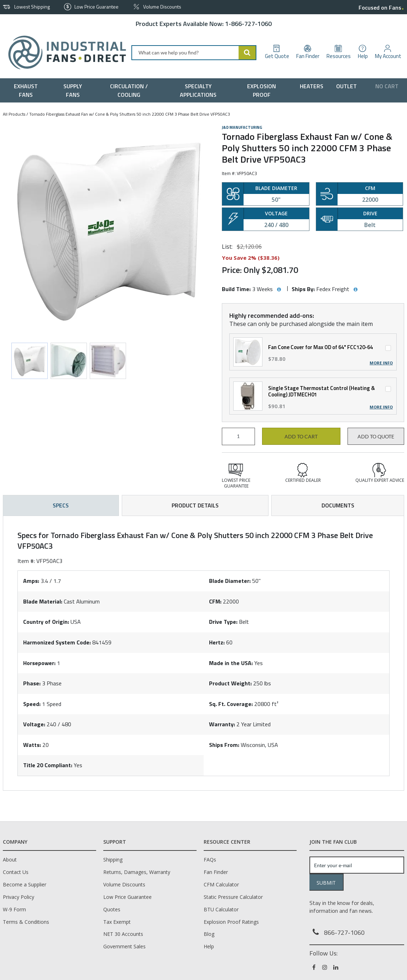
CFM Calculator (221, 884)
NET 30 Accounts (123, 934)
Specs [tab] (61, 505)
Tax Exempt (117, 922)
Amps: (31, 581)
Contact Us (16, 872)
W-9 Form (14, 909)
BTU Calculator (221, 909)
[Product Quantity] (238, 436)
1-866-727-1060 (248, 24)
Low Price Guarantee (127, 897)
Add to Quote (376, 437)
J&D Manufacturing (242, 127)
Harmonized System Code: (57, 642)
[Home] (64, 52)
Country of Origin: (46, 622)
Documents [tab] (338, 505)
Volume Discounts (124, 884)
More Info (381, 363)
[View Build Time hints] (279, 290)
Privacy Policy (19, 897)
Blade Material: (43, 601)
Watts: (32, 745)
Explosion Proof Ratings (231, 922)
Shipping (113, 860)
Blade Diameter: (230, 581)
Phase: (32, 683)
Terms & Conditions (26, 922)
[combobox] (194, 53)
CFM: (215, 601)
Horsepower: (39, 663)
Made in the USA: (231, 663)
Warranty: (222, 724)
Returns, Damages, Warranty (137, 872)
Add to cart (301, 437)
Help (209, 946)
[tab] (204, 653)
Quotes (112, 909)
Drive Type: (223, 622)
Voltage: (34, 724)
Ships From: (224, 745)
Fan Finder (216, 872)
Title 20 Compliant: (48, 765)
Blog (209, 934)
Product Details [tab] (195, 505)
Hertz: (217, 642)
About (10, 860)
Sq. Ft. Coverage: (231, 704)
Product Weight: (230, 683)
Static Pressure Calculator (233, 897)
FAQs (210, 860)
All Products (14, 114)
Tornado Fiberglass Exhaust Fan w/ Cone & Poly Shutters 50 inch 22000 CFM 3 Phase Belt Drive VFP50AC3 (130, 114)
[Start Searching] (247, 53)
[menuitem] (27, 90)
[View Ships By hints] (355, 290)
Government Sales (124, 946)
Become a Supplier (25, 884)
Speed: (32, 704)
